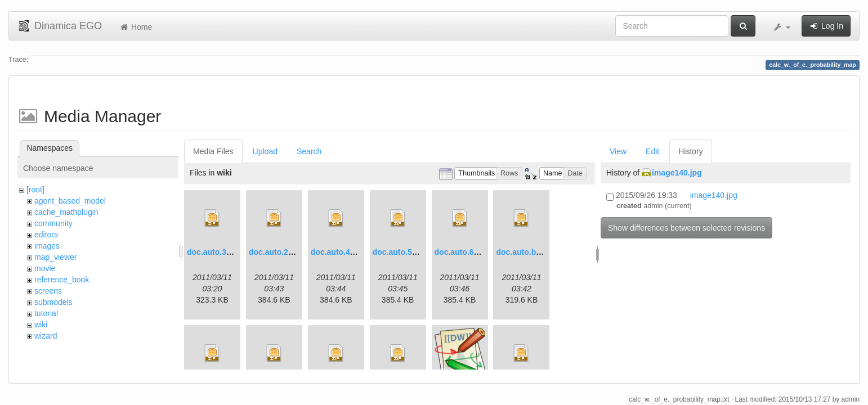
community (53, 223)
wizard (46, 336)
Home (135, 27)
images (47, 246)
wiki (41, 325)
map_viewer (55, 257)
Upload (265, 151)
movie (45, 268)
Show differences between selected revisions (686, 228)
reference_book (62, 280)
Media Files (213, 151)
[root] (35, 190)
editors (46, 235)
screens (48, 291)
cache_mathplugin (66, 212)
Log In (826, 26)
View (618, 151)
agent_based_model (70, 201)
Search (309, 151)
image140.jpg (677, 173)
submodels (53, 302)
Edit (652, 151)
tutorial (46, 313)
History (691, 151)
